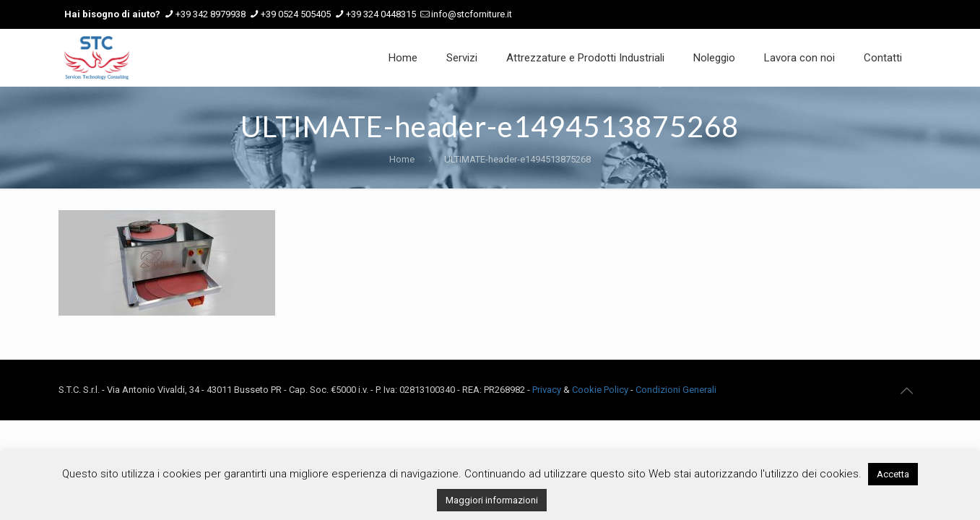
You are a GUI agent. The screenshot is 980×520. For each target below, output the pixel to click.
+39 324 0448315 (381, 14)
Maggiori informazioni (492, 500)
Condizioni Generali (676, 390)
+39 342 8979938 (211, 14)
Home (402, 159)
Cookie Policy (600, 390)
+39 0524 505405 (296, 14)
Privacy (547, 390)
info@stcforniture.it (472, 14)
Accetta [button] (893, 474)
